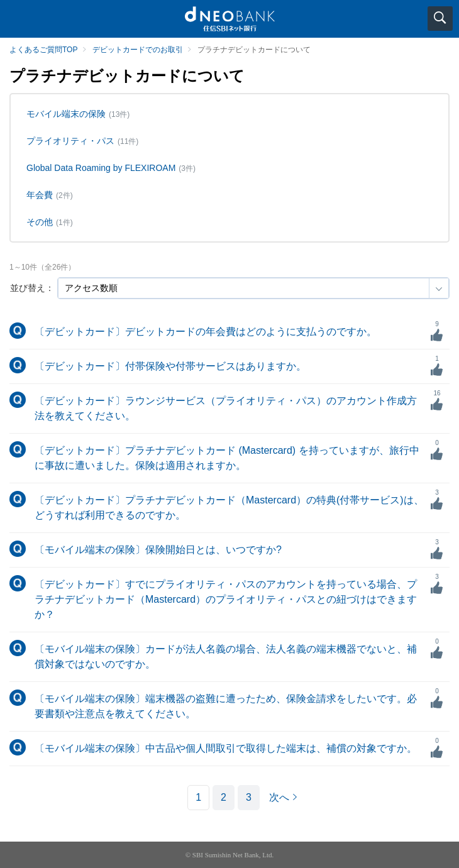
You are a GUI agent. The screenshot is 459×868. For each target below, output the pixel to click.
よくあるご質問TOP (43, 50)
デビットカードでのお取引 (138, 50)
